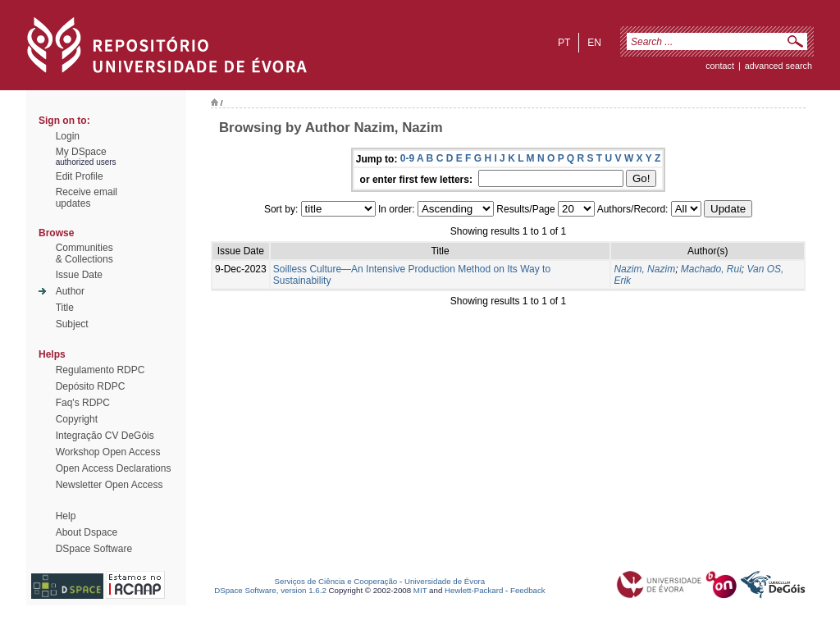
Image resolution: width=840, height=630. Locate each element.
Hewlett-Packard (474, 590)
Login (68, 136)
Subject (72, 324)
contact (720, 66)
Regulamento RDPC (100, 370)
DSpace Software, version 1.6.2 (270, 590)
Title (65, 308)
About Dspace (87, 532)
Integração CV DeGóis (105, 436)
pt (564, 43)
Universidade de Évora (445, 581)
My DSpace (81, 152)
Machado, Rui (711, 269)
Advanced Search (778, 66)
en (594, 43)
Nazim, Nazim (644, 269)
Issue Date (79, 275)
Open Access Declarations (114, 468)
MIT (420, 590)
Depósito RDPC (91, 386)
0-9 (407, 158)
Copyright (77, 419)
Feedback (528, 590)
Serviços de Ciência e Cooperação (336, 581)
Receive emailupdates (87, 198)
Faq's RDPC (83, 403)
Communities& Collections (84, 253)
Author (70, 291)
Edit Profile (80, 176)
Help (66, 516)
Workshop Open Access (108, 452)
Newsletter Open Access (110, 485)
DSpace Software (94, 549)
